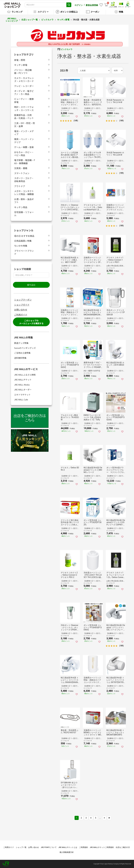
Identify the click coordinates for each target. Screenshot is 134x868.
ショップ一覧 (21, 847)
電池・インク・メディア (24, 133)
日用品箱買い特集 (23, 241)
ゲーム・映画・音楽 (24, 147)
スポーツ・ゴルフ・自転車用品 (24, 180)
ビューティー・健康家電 (24, 100)
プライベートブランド (24, 252)
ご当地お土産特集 (22, 353)
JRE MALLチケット (23, 380)
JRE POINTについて (49, 847)
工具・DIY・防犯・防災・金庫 (25, 125)
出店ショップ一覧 (30, 20)
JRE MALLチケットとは (68, 847)
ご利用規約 (83, 847)
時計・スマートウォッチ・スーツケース (24, 108)
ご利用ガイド (21, 315)
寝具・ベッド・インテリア (24, 141)
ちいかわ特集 (21, 246)
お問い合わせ (21, 310)
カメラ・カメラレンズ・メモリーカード (24, 79)
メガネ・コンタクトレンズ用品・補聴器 (24, 193)
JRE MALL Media (22, 385)
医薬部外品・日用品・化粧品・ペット (24, 116)
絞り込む (31, 285)
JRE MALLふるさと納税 (25, 375)
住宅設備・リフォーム (24, 214)
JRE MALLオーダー (23, 390)
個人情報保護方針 (67, 852)
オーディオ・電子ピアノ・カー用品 (24, 92)
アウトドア (20, 186)
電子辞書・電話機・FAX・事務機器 (25, 162)
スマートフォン (22, 173)
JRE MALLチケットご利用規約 (102, 847)
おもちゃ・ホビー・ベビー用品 (24, 154)
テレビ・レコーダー (24, 86)
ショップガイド (22, 305)
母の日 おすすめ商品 (24, 236)
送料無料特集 (20, 358)
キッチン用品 (21, 207)
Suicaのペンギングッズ (25, 348)
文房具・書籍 (21, 168)
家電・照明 (20, 60)
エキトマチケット (22, 395)
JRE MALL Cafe (21, 400)
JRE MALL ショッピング (12, 20)
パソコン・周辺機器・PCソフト (23, 71)
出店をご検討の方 (123, 847)
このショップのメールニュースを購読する (31, 322)
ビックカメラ (47, 20)
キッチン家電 (63, 20)
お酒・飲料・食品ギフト (24, 201)
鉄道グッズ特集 (21, 343)
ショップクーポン (23, 300)
